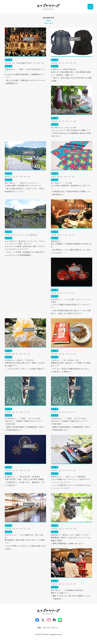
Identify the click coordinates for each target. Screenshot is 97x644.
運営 (39, 628)
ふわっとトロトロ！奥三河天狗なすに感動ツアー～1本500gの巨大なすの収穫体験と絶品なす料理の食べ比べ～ (71, 133)
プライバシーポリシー (51, 628)
